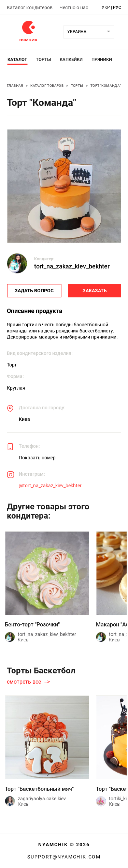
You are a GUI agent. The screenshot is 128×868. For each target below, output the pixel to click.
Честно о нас (74, 7)
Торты (43, 59)
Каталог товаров (47, 86)
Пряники (102, 59)
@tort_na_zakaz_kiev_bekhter (50, 486)
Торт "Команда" (106, 86)
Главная (15, 86)
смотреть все (24, 682)
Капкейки (71, 59)
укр (106, 7)
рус (117, 7)
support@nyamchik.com (64, 857)
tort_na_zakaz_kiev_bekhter (72, 266)
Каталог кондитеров (30, 7)
